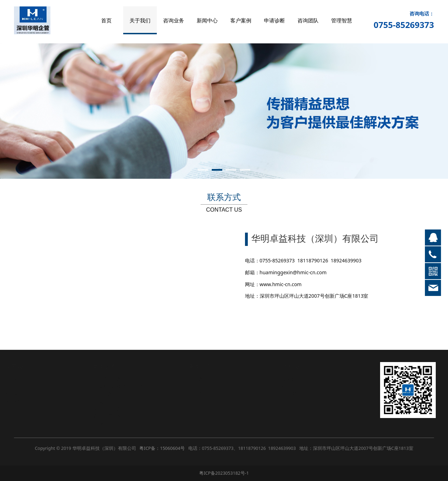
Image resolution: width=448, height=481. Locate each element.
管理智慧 (342, 20)
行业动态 (205, 386)
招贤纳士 (297, 379)
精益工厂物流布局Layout (125, 386)
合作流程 (21, 401)
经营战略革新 (114, 379)
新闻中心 (207, 20)
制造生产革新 (114, 409)
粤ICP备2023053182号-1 (224, 473)
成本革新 (109, 394)
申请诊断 (274, 20)
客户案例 (241, 20)
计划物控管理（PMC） (123, 424)
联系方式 (297, 386)
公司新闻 (205, 379)
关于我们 (140, 20)
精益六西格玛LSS (117, 401)
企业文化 (21, 386)
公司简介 (21, 379)
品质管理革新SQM (119, 416)
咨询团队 (308, 20)
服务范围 (21, 394)
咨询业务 (174, 20)
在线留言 (297, 394)
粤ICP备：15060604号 (162, 448)
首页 (106, 20)
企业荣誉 (21, 409)
